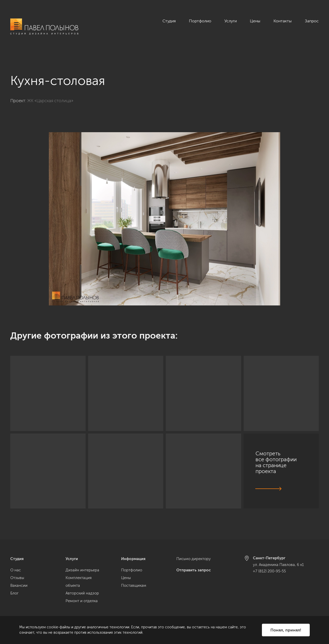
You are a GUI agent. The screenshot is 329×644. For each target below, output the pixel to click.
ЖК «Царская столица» (50, 95)
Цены (255, 21)
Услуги (231, 21)
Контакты (283, 21)
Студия (169, 21)
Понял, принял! (286, 630)
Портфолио (200, 21)
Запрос (312, 21)
